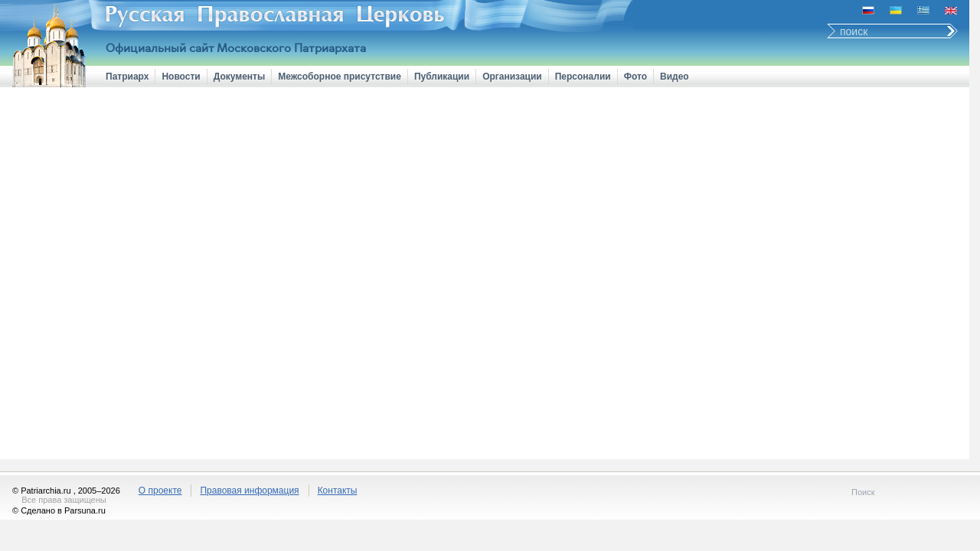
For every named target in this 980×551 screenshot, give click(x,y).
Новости (181, 77)
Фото (635, 77)
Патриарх (127, 77)
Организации (512, 77)
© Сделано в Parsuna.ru (59, 510)
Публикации (442, 77)
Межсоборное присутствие (340, 77)
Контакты (338, 491)
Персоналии (583, 77)
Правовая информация (249, 491)
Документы (239, 77)
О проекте (160, 491)
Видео (675, 77)
